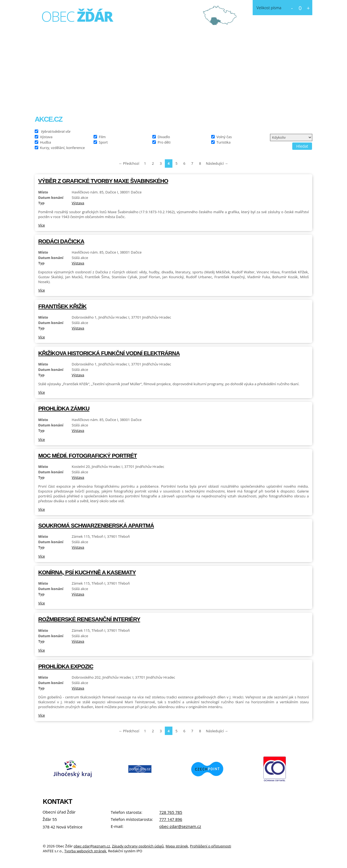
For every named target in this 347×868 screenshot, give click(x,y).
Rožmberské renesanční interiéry (89, 619)
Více (42, 225)
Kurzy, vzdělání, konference (62, 147)
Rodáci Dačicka (61, 241)
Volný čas (224, 137)
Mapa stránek (177, 846)
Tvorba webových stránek (85, 851)
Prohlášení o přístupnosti (210, 846)
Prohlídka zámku (64, 408)
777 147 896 (171, 819)
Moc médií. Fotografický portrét (88, 456)
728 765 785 (171, 812)
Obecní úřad (107, 99)
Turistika (224, 142)
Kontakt (185, 99)
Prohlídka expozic (66, 666)
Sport (103, 142)
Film (102, 137)
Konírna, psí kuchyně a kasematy (87, 572)
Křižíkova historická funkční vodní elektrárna (109, 353)
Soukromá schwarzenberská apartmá (96, 525)
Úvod (46, 99)
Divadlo (164, 137)
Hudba (46, 142)
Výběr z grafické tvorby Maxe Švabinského (103, 181)
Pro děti (164, 142)
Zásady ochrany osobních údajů (138, 846)
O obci (71, 99)
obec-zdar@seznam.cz (180, 826)
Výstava (46, 137)
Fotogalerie (149, 99)
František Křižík (62, 306)
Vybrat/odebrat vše (56, 131)
